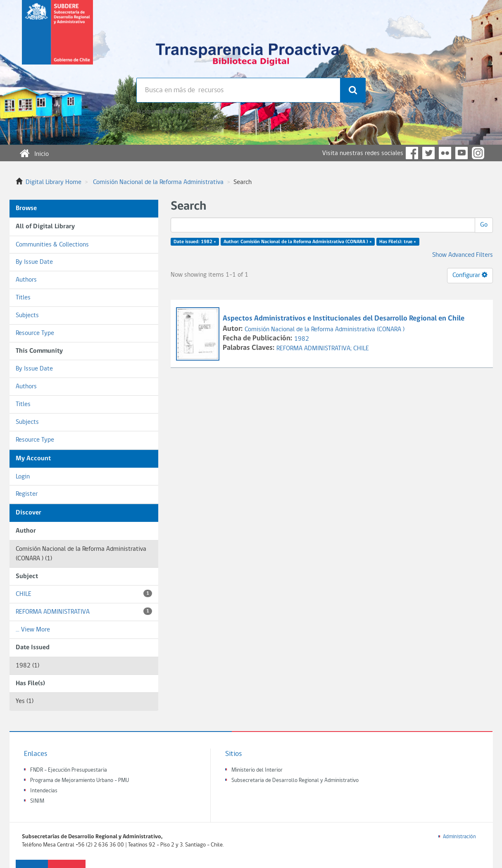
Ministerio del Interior (257, 770)
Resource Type (35, 333)
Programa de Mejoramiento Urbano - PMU (80, 781)
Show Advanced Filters (463, 255)
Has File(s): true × (398, 242)
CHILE (84, 594)
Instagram (478, 153)
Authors (26, 280)
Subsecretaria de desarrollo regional (57, 39)
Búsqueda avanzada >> (167, 112)
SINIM (37, 801)
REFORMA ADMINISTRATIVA (84, 611)
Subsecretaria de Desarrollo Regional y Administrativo (295, 781)
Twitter (428, 153)
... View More (33, 630)
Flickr (445, 153)
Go (484, 225)
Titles (23, 298)
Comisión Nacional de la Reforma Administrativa (158, 182)
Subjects (27, 316)
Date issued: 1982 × (195, 242)
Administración (459, 837)
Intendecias (44, 791)
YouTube (462, 153)
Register (27, 494)
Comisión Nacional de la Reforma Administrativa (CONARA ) (325, 330)
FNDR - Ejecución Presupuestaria (69, 770)
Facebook (412, 153)
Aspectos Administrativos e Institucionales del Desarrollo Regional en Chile (344, 319)
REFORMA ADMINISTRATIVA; (315, 349)
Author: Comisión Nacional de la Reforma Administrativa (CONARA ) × (298, 242)
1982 (302, 339)
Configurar (470, 275)
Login (23, 477)
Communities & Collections (52, 245)
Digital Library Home (54, 182)
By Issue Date (34, 262)
